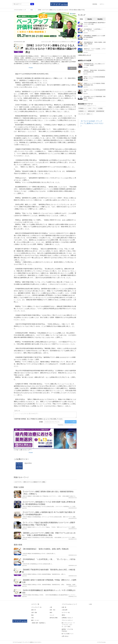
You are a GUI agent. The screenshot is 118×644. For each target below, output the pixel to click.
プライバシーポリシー (67, 620)
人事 (51, 607)
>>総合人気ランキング (84, 55)
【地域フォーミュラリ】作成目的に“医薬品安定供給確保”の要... (94, 84)
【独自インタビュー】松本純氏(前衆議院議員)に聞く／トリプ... (94, 78)
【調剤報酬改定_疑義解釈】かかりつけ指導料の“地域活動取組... (94, 36)
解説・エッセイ (35, 620)
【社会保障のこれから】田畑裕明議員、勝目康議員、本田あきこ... (94, 97)
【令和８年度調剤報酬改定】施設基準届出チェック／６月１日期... (94, 23)
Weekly (90, 19)
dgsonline (28, 463)
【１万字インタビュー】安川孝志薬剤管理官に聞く (94, 91)
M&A (51, 613)
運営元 (63, 615)
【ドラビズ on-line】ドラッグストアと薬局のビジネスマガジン (92, 123)
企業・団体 (34, 613)
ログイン (102, 4)
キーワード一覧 (66, 613)
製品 (32, 615)
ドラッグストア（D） (37, 607)
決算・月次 (52, 610)
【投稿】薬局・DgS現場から (38, 623)
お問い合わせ (65, 636)
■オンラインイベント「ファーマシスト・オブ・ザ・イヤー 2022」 (68, 625)
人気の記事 (65, 610)
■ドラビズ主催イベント (68, 634)
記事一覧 (64, 607)
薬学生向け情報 (54, 618)
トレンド (52, 615)
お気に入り (72, 68)
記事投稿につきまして (67, 618)
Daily (81, 19)
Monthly (100, 19)
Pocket (31, 68)
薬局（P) (34, 610)
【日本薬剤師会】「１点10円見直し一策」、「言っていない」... (93, 30)
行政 (32, 10)
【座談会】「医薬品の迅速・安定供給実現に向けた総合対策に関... (94, 71)
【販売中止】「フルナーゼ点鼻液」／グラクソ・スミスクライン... (94, 50)
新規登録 (95, 4)
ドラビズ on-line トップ (20, 10)
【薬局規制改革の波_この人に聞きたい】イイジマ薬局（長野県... (94, 65)
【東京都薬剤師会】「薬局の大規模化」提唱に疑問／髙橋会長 (45, 549)
